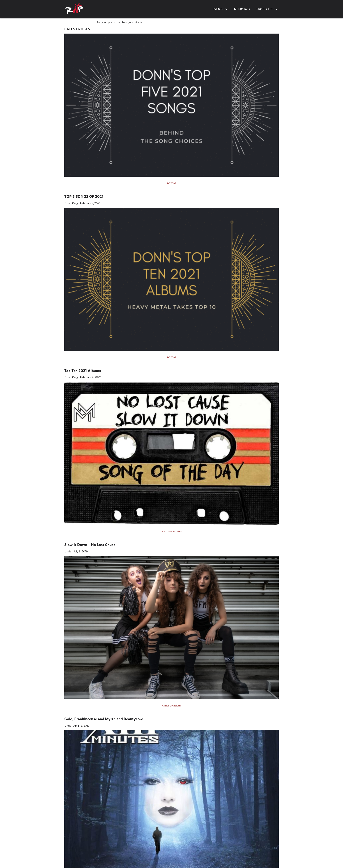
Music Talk (242, 9)
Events (218, 9)
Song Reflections (172, 532)
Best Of (171, 183)
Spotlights (265, 9)
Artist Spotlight (171, 706)
